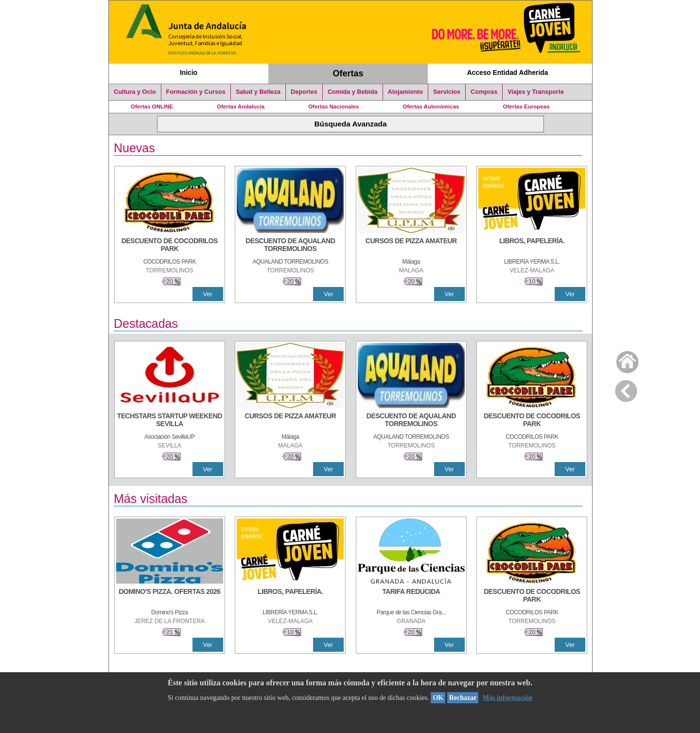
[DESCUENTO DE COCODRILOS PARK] (170, 246)
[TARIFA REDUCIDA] (411, 596)
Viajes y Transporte (536, 92)
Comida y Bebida (353, 92)
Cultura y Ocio (135, 92)
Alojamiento (405, 92)
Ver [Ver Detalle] (208, 294)
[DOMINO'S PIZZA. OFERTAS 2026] (170, 596)
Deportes (304, 92)
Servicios (447, 92)
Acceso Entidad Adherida (508, 72)
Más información (507, 698)
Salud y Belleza (258, 92)
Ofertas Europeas (526, 107)
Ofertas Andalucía (241, 107)
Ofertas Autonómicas (431, 107)
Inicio (189, 72)
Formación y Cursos (196, 92)
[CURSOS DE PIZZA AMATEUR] (411, 246)
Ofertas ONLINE (152, 107)
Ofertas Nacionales (333, 107)
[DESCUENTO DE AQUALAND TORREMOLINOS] (290, 246)
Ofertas (348, 73)
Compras (484, 92)
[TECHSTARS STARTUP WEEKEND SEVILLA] (170, 421)
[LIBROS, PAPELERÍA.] (532, 246)
